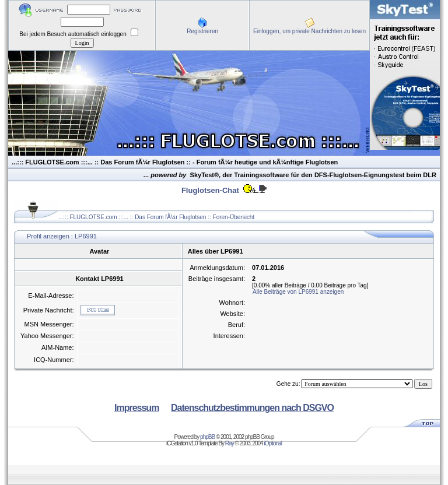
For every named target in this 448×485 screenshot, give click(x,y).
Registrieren (202, 31)
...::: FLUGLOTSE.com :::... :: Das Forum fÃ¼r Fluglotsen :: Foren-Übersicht (156, 217)
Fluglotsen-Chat (210, 190)
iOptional (272, 443)
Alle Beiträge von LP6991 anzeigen (298, 292)
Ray (230, 443)
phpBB (207, 437)
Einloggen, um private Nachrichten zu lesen (309, 31)
